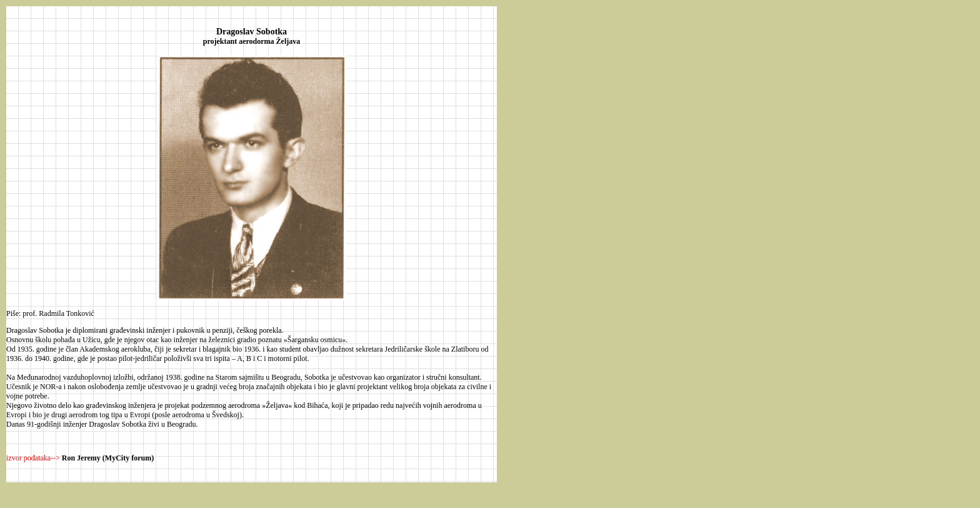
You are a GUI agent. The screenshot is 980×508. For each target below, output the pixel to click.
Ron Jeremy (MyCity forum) (108, 458)
